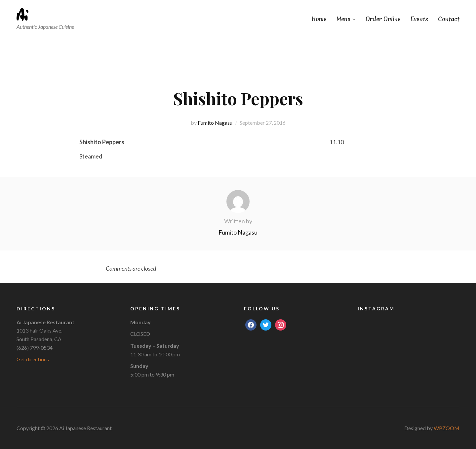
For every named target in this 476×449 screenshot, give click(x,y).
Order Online (383, 19)
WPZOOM (447, 428)
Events (419, 19)
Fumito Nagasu (215, 123)
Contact (449, 19)
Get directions (33, 359)
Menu (343, 19)
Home (319, 19)
